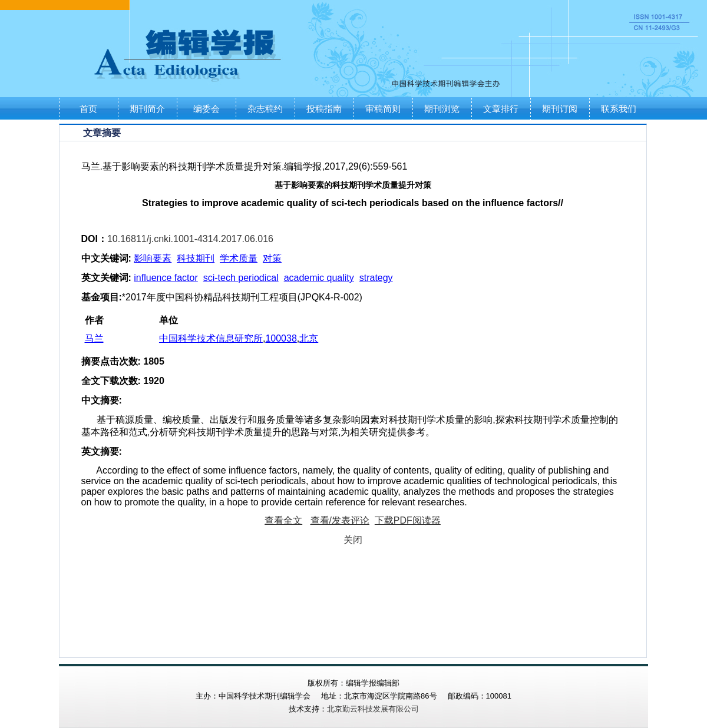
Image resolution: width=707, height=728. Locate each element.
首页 (88, 109)
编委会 (207, 109)
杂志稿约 (265, 109)
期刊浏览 (442, 109)
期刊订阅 (560, 109)
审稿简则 (383, 109)
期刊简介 (147, 109)
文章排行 (501, 109)
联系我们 (619, 109)
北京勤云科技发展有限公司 (373, 709)
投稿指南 (324, 109)
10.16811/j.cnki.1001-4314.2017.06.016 (190, 239)
